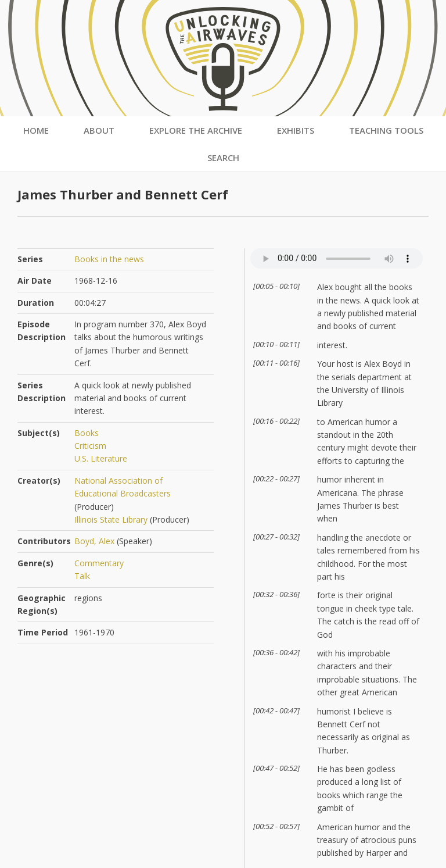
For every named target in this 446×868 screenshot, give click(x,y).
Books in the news (109, 259)
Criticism (90, 446)
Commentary (99, 563)
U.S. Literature (101, 458)
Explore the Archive (196, 130)
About (99, 130)
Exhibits (296, 130)
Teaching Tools (386, 130)
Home (36, 130)
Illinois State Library (111, 519)
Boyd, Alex (94, 541)
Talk (82, 576)
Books (87, 433)
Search (223, 158)
